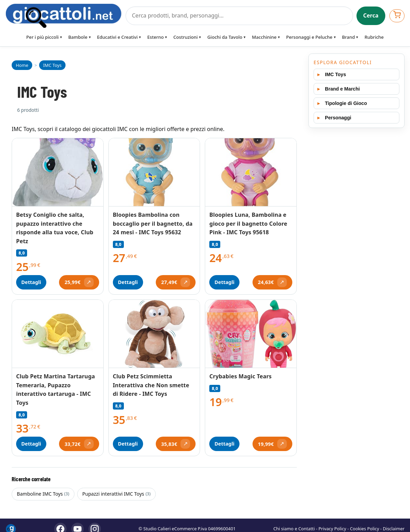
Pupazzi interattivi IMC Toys (116, 494)
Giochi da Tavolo (225, 37)
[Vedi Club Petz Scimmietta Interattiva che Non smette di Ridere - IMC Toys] (154, 334)
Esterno (155, 37)
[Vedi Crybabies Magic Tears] (251, 334)
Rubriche (374, 37)
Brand (349, 37)
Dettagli (31, 282)
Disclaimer (394, 529)
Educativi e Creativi (118, 37)
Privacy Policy (332, 529)
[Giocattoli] (63, 16)
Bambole (78, 37)
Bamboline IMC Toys (43, 494)
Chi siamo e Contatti (294, 529)
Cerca (371, 15)
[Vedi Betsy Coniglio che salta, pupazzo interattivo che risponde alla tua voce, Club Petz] (58, 172)
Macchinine (264, 37)
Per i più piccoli (43, 37)
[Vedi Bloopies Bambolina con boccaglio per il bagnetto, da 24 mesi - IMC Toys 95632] (154, 172)
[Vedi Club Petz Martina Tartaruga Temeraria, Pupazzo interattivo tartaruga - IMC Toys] (58, 334)
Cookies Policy (365, 529)
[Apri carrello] (397, 16)
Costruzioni (185, 37)
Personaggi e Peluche (309, 37)
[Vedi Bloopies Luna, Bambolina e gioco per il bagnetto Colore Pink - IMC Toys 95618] (251, 172)
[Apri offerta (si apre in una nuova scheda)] (79, 282)
